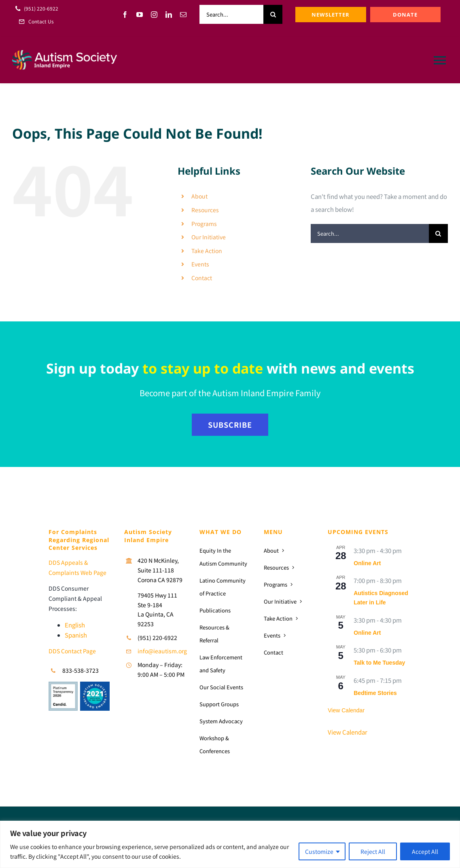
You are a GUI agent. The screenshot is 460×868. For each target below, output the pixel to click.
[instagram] (154, 15)
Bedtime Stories (375, 693)
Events (200, 264)
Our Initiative (209, 237)
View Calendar (346, 710)
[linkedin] (169, 15)
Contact (202, 278)
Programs (204, 224)
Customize (319, 851)
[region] (230, 844)
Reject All (373, 851)
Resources (205, 210)
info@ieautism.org (162, 651)
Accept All (425, 851)
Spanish (76, 635)
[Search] (273, 14)
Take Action (207, 251)
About (199, 196)
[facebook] (125, 15)
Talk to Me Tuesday (379, 663)
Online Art (367, 563)
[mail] (183, 15)
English (75, 625)
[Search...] (231, 14)
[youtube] (140, 15)
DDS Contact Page (72, 651)
